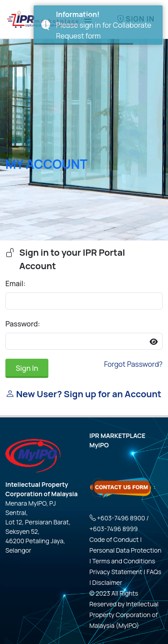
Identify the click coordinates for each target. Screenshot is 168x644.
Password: (23, 324)
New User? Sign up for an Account (83, 394)
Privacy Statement (116, 572)
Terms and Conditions (124, 561)
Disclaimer (107, 582)
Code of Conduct (114, 539)
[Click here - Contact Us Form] (121, 487)
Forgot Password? (133, 364)
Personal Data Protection (126, 550)
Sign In (27, 368)
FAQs (154, 572)
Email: (15, 283)
